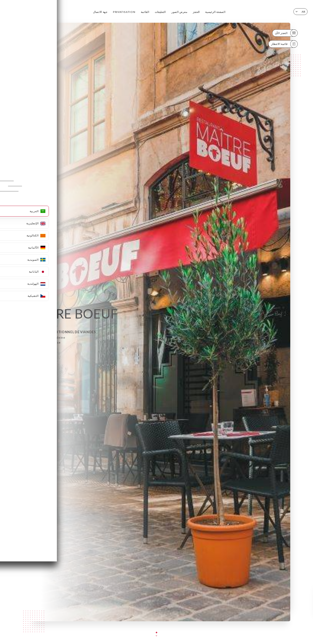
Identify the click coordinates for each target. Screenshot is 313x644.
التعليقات (160, 12)
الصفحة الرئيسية (215, 12)
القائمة (145, 12)
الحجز (196, 12)
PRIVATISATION (124, 12)
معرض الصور (179, 12)
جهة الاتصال (100, 12)
